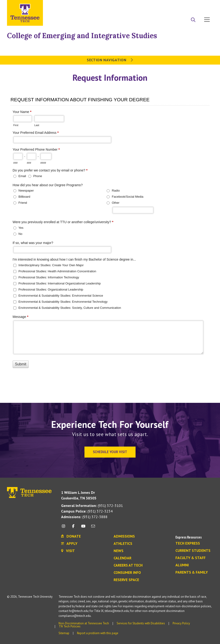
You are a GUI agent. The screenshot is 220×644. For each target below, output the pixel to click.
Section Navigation (110, 60)
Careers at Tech (128, 565)
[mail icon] (93, 528)
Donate (188, 5)
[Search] (193, 20)
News (119, 551)
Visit (205, 5)
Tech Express (188, 543)
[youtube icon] (83, 528)
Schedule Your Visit (110, 452)
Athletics (123, 544)
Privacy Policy (181, 623)
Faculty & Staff (190, 558)
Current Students (193, 551)
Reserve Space (126, 580)
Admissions (124, 536)
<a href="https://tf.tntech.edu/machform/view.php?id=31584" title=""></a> (110, 241)
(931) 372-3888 (84, 517)
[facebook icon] (73, 528)
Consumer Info (127, 573)
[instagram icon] (65, 528)
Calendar (122, 558)
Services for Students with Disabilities (141, 623)
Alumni (182, 565)
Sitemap (64, 633)
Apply (170, 5)
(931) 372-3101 (92, 506)
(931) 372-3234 (87, 511)
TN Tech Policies (70, 626)
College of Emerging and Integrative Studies (82, 36)
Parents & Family (192, 572)
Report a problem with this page (98, 633)
